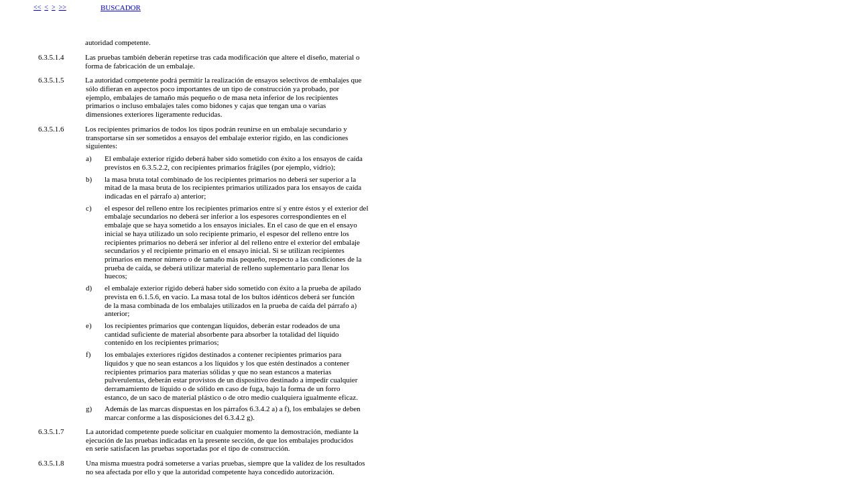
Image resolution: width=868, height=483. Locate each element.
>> (63, 7)
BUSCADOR (121, 7)
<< (37, 7)
